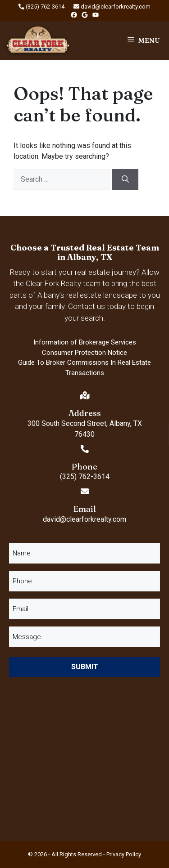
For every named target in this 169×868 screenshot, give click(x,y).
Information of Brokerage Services (85, 342)
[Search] (125, 179)
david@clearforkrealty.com (112, 7)
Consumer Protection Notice (84, 353)
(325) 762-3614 (41, 7)
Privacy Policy (124, 854)
